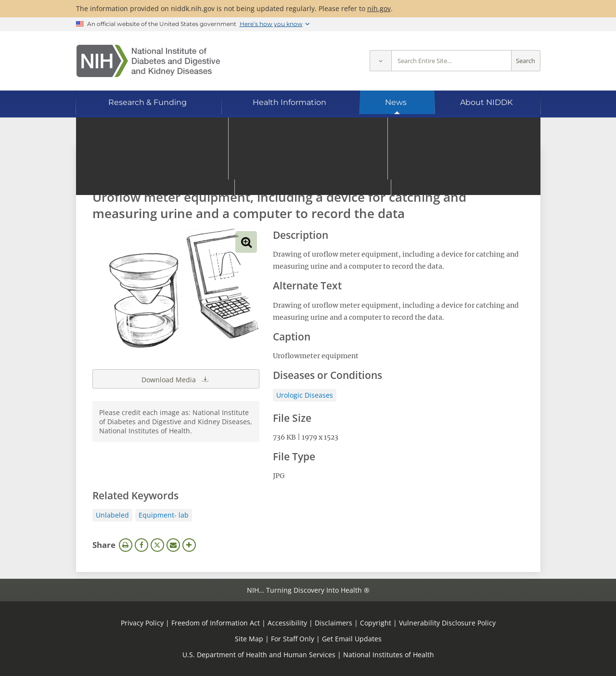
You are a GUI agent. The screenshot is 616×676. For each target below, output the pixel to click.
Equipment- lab (164, 515)
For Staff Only (293, 639)
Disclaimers (334, 623)
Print (126, 545)
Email (173, 545)
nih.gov (379, 8)
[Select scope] (380, 61)
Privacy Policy (142, 623)
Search (526, 61)
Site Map (249, 639)
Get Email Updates (352, 639)
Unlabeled (112, 515)
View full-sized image (246, 242)
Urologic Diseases (305, 395)
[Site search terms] (451, 61)
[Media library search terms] (294, 171)
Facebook (141, 545)
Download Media (176, 379)
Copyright (376, 623)
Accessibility (287, 623)
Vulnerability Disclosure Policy (447, 623)
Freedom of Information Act (216, 623)
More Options (189, 545)
